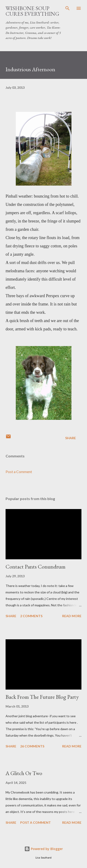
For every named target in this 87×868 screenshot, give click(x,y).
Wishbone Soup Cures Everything (32, 11)
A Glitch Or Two (24, 773)
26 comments (32, 746)
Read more (72, 616)
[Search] (68, 8)
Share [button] (71, 438)
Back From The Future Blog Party (42, 697)
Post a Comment (19, 472)
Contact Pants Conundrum (35, 567)
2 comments (31, 616)
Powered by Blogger (44, 849)
